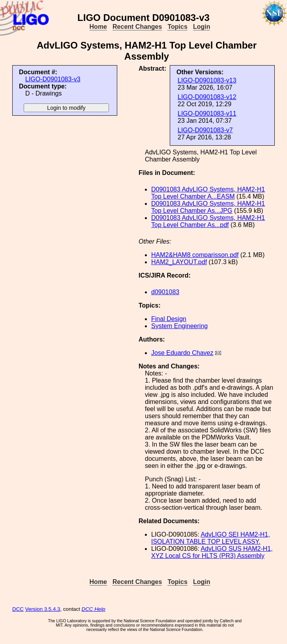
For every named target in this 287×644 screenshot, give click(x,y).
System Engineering (179, 326)
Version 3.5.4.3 (43, 609)
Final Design (169, 319)
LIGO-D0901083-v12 (207, 97)
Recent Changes (137, 27)
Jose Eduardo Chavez (182, 353)
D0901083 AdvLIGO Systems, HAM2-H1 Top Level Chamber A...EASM (208, 193)
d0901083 (165, 292)
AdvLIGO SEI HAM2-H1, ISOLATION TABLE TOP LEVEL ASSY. (211, 538)
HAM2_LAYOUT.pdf (179, 262)
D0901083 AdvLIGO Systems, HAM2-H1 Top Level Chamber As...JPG (208, 207)
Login (202, 27)
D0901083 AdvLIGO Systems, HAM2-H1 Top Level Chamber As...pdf (208, 221)
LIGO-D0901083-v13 (207, 80)
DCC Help (94, 609)
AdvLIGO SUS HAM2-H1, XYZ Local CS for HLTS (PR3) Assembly (212, 552)
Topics (177, 27)
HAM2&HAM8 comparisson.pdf (195, 255)
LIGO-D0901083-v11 (207, 114)
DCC (18, 609)
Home (98, 27)
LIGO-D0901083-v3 (53, 79)
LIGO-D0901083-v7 (205, 130)
